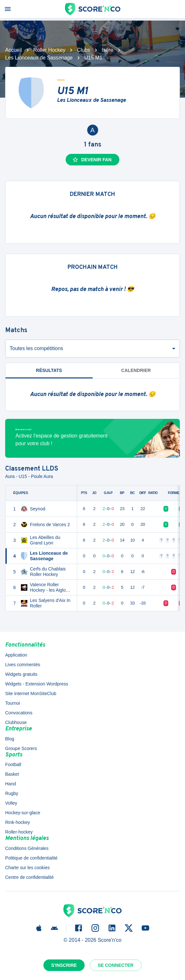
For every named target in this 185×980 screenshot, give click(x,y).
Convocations (19, 713)
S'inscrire (64, 965)
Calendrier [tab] (136, 370)
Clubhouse (16, 722)
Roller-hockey (19, 832)
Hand (10, 784)
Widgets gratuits (21, 674)
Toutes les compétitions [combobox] (36, 348)
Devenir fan (92, 160)
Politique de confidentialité (31, 858)
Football (13, 764)
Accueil (14, 50)
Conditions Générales (27, 848)
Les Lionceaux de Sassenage (39, 58)
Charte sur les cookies (28, 868)
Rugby (12, 793)
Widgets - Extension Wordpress (37, 684)
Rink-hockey (18, 822)
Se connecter (116, 965)
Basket (12, 774)
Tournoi (13, 703)
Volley (11, 803)
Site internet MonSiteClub (31, 693)
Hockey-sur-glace (23, 813)
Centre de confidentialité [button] (29, 877)
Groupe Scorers (21, 748)
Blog (10, 739)
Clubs (83, 50)
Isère (107, 50)
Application (16, 655)
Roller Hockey (50, 50)
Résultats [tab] (49, 370)
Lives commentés (23, 665)
